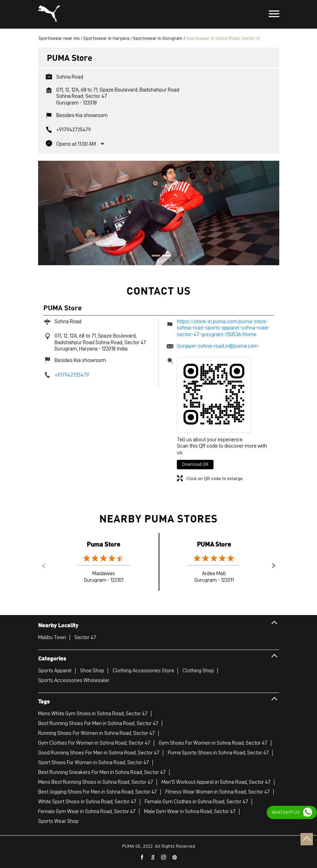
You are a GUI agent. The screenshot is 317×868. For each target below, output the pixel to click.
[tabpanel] (159, 210)
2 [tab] (164, 256)
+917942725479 (74, 130)
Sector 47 (85, 637)
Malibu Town (52, 637)
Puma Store (103, 544)
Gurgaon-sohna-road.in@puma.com (217, 346)
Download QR (195, 464)
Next (274, 566)
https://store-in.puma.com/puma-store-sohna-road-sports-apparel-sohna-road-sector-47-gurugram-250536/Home (223, 328)
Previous (44, 566)
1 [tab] (153, 256)
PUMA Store (214, 544)
